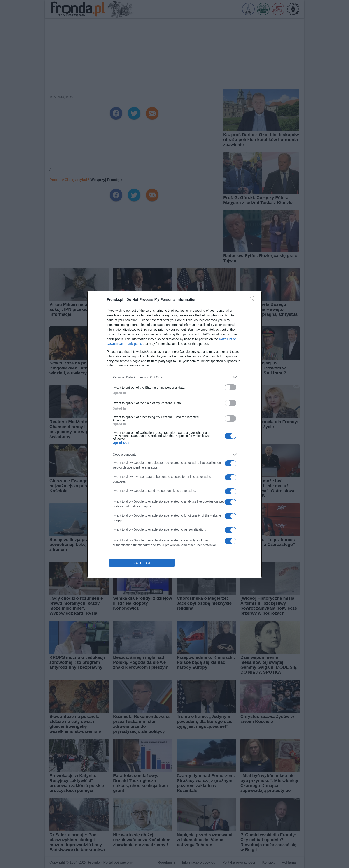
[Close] (253, 300)
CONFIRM (142, 563)
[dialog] (174, 434)
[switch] (230, 387)
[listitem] (174, 377)
